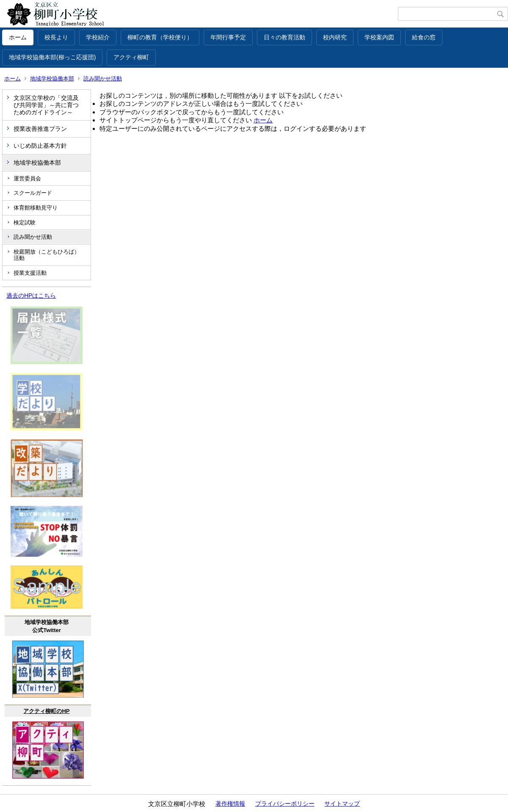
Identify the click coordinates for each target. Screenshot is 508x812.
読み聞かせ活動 (103, 79)
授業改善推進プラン (40, 129)
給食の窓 (424, 37)
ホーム (18, 37)
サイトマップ (342, 804)
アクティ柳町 (131, 57)
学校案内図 (379, 37)
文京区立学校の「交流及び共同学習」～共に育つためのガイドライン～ (46, 105)
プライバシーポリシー (285, 804)
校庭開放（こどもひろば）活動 (47, 255)
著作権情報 (230, 804)
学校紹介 (98, 37)
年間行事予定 (228, 37)
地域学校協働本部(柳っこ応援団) (52, 57)
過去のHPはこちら (31, 296)
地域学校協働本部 (52, 79)
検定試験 (25, 222)
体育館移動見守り (36, 208)
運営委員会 (27, 178)
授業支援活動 (30, 273)
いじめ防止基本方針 (40, 146)
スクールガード (33, 193)
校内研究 (335, 37)
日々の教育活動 (284, 37)
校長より (56, 37)
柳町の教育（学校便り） (160, 37)
